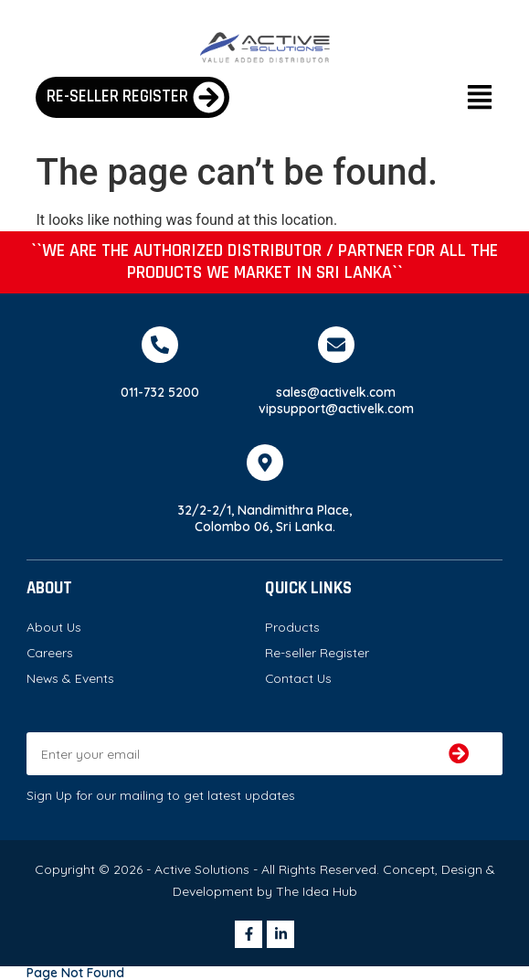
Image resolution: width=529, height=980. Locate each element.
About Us (54, 627)
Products (292, 627)
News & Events (70, 678)
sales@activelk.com (336, 392)
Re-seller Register (317, 652)
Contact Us (298, 678)
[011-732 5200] (160, 345)
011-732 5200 (160, 392)
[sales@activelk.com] (336, 345)
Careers (50, 652)
